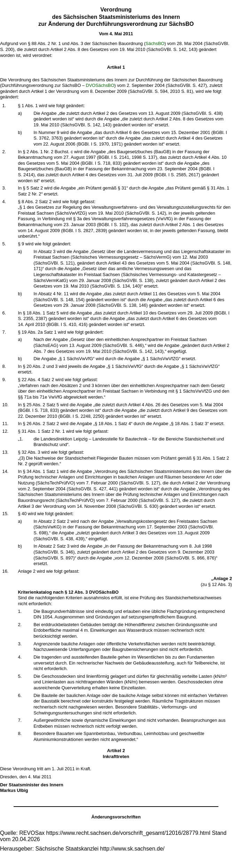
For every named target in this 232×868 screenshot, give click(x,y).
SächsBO (155, 43)
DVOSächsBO (100, 85)
